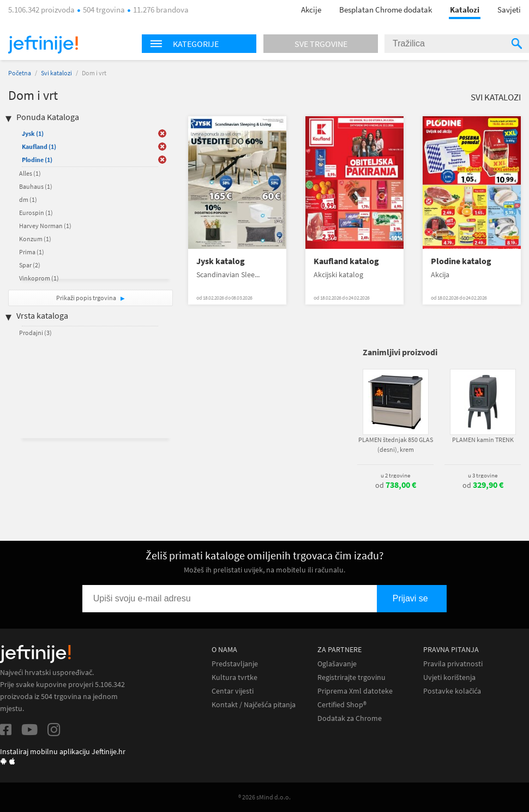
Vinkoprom (39, 278)
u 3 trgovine (483, 475)
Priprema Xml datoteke (355, 691)
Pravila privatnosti (453, 664)
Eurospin (36, 213)
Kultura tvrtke (235, 677)
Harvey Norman (45, 226)
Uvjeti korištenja (449, 677)
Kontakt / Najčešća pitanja (254, 705)
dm (28, 199)
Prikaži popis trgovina (87, 298)
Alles (30, 173)
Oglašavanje (337, 664)
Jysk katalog (221, 261)
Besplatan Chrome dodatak (386, 10)
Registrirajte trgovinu (351, 677)
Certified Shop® (342, 705)
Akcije (311, 10)
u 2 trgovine (395, 475)
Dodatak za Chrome (350, 718)
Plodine (37, 160)
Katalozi (465, 10)
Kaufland (39, 147)
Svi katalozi (56, 73)
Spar (30, 265)
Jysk (33, 133)
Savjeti (509, 10)
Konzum (35, 239)
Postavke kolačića (452, 691)
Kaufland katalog (346, 261)
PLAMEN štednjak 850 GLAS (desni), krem (396, 444)
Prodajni (35, 333)
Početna (20, 73)
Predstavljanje (235, 664)
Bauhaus (36, 186)
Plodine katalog (461, 261)
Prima (32, 252)
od (396, 485)
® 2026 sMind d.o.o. (264, 797)
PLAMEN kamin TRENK (483, 440)
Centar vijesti (233, 691)
